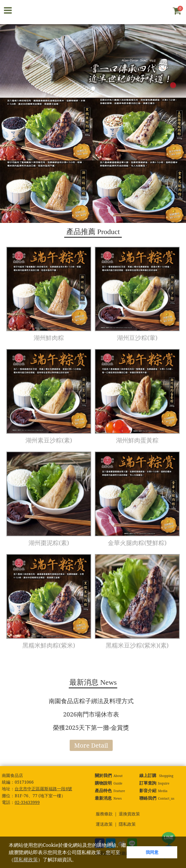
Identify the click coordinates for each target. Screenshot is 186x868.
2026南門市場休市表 (91, 714)
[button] (79, 860)
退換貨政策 (129, 814)
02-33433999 (27, 802)
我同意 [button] (152, 852)
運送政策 (104, 824)
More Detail (91, 745)
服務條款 (104, 814)
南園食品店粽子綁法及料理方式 (91, 701)
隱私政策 (127, 824)
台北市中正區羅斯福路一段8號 (43, 789)
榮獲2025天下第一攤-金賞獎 (91, 728)
